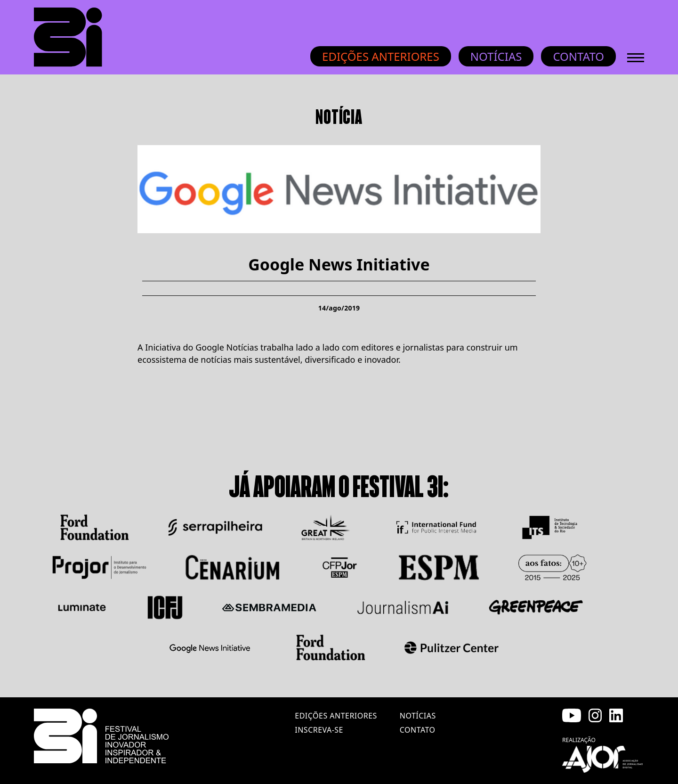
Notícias (496, 56)
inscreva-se (319, 730)
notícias (418, 716)
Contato (578, 56)
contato (418, 730)
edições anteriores (336, 716)
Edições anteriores (381, 56)
